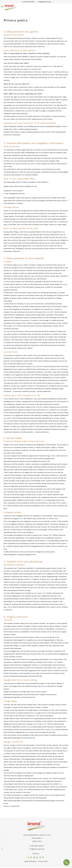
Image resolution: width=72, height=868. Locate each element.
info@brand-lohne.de (45, 2)
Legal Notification (30, 862)
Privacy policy (43, 862)
